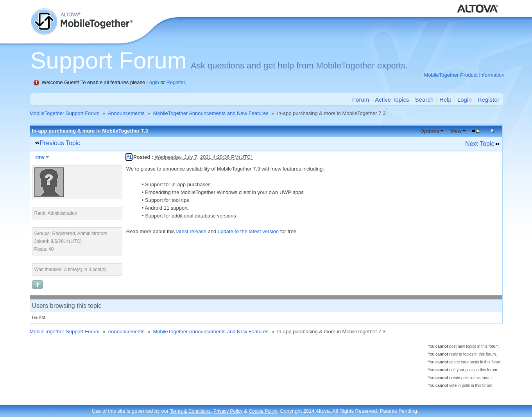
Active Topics (392, 100)
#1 (129, 157)
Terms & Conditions (190, 411)
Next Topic (480, 144)
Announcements (126, 113)
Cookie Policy (263, 411)
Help (445, 100)
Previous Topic (60, 143)
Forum (361, 100)
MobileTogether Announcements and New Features (211, 113)
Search (425, 100)
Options (430, 131)
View (456, 131)
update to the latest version (248, 231)
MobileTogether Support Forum (65, 113)
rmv (40, 157)
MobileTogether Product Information (464, 75)
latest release (191, 231)
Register (176, 82)
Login (153, 82)
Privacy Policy (228, 411)
